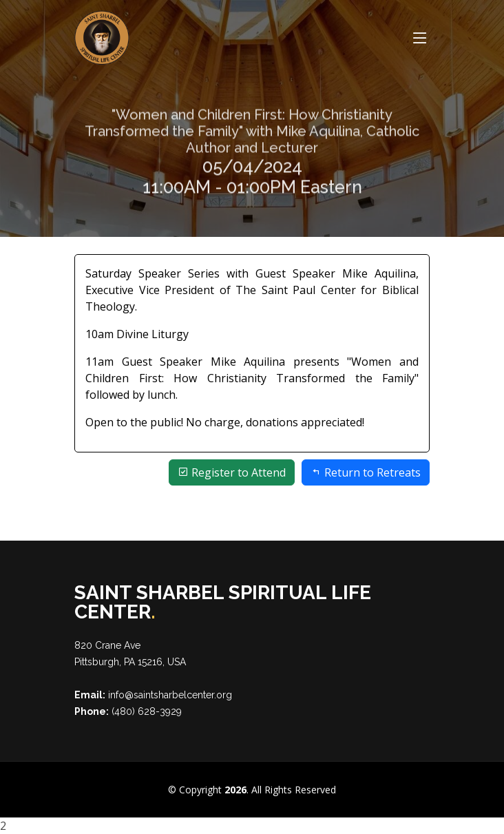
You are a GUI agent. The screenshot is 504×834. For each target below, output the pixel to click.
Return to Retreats (366, 472)
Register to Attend (232, 472)
